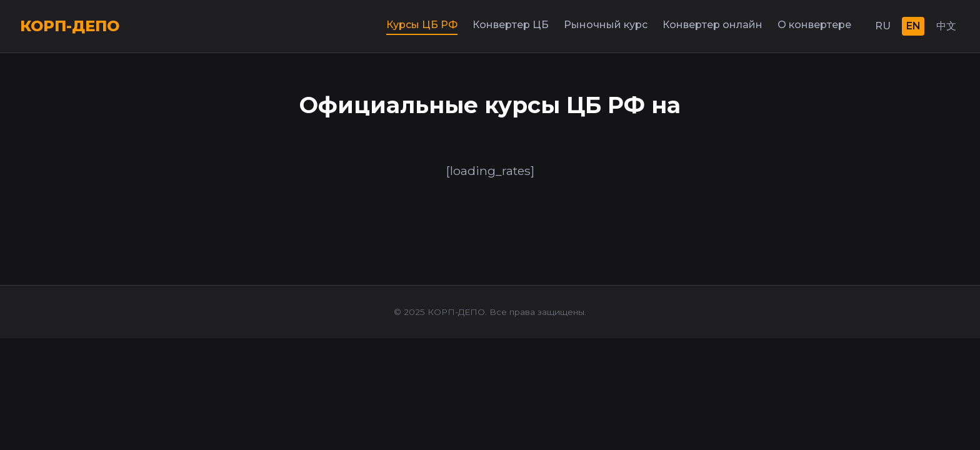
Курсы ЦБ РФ (422, 25)
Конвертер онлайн (712, 25)
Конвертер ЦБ (511, 25)
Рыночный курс (606, 25)
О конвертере (814, 25)
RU (883, 26)
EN (913, 26)
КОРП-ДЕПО (70, 26)
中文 (946, 26)
